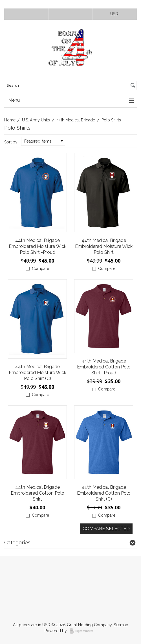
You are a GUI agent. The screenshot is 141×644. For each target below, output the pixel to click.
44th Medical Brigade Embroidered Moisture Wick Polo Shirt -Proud (38, 246)
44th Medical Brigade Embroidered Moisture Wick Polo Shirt (104, 246)
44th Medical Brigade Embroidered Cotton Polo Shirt (38, 493)
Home (10, 120)
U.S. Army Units (36, 120)
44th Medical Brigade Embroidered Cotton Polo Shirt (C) (104, 493)
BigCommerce (83, 631)
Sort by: (11, 142)
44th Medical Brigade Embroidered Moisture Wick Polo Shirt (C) (38, 373)
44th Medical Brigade (76, 120)
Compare (40, 268)
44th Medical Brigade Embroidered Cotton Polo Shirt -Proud (104, 367)
